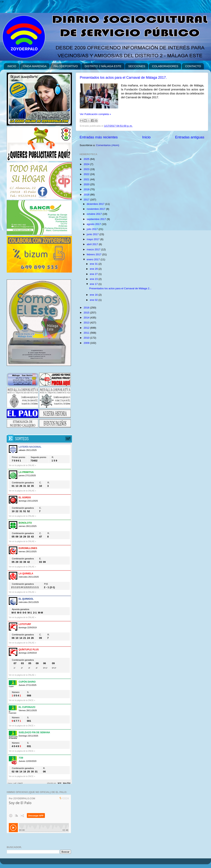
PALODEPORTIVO (66, 66)
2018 (87, 195)
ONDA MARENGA (35, 66)
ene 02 (94, 300)
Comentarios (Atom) (108, 145)
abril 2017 (93, 244)
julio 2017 (93, 229)
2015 (87, 313)
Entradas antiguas (190, 137)
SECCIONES (137, 66)
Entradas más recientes (99, 137)
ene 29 (94, 269)
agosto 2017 (94, 224)
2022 (87, 174)
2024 (87, 164)
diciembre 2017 (96, 204)
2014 (87, 318)
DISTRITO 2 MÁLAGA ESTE (103, 66)
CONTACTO (193, 66)
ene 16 (94, 295)
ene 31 (94, 264)
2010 (87, 338)
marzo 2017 (94, 249)
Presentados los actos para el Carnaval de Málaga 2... (120, 288)
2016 (87, 308)
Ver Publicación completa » (95, 114)
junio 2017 (93, 234)
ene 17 (94, 284)
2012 (87, 328)
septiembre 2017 (97, 219)
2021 (87, 179)
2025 (87, 159)
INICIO (12, 66)
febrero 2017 (94, 254)
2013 (87, 323)
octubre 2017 (95, 214)
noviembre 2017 (96, 209)
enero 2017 (94, 259)
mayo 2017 (94, 239)
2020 (87, 184)
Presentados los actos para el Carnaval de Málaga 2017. (123, 78)
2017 (87, 200)
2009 (87, 343)
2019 (87, 189)
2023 (87, 169)
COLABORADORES (165, 66)
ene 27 (94, 274)
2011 (87, 333)
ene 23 (94, 279)
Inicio (146, 137)
